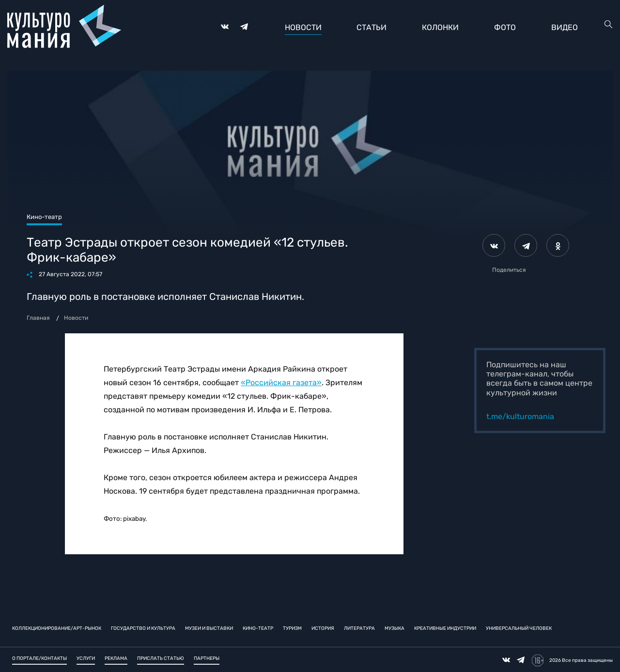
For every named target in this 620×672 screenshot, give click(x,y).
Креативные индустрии (445, 628)
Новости (303, 27)
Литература (359, 628)
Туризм (292, 628)
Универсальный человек (519, 628)
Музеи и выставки (209, 628)
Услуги (86, 658)
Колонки (440, 27)
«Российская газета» (281, 383)
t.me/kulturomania (520, 416)
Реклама (116, 658)
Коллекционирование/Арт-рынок (57, 628)
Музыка (395, 628)
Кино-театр (258, 628)
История (323, 628)
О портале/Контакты (39, 658)
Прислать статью (161, 658)
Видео (565, 27)
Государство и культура (143, 628)
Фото (505, 27)
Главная (38, 318)
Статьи (372, 27)
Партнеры (207, 658)
